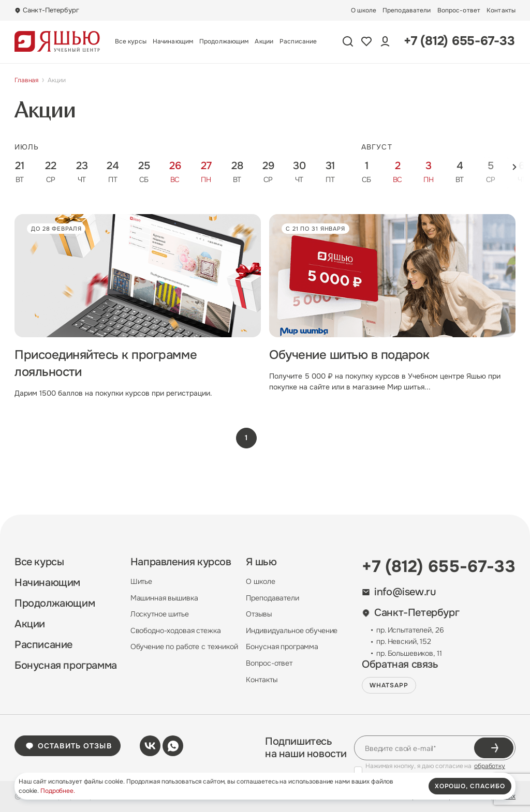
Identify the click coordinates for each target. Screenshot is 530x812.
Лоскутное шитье (160, 614)
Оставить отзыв (69, 746)
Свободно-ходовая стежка (176, 630)
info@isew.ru (399, 592)
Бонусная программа (66, 666)
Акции (264, 41)
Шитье (141, 581)
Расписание (298, 41)
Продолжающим (224, 41)
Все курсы (131, 41)
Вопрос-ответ (459, 10)
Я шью (261, 562)
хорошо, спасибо (470, 786)
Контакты (501, 10)
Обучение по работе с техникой (184, 646)
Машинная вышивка (164, 598)
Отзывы (259, 614)
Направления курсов (181, 562)
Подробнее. (58, 791)
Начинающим (173, 41)
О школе (364, 10)
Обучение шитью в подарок (349, 355)
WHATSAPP (389, 685)
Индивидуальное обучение (292, 630)
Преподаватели (407, 10)
